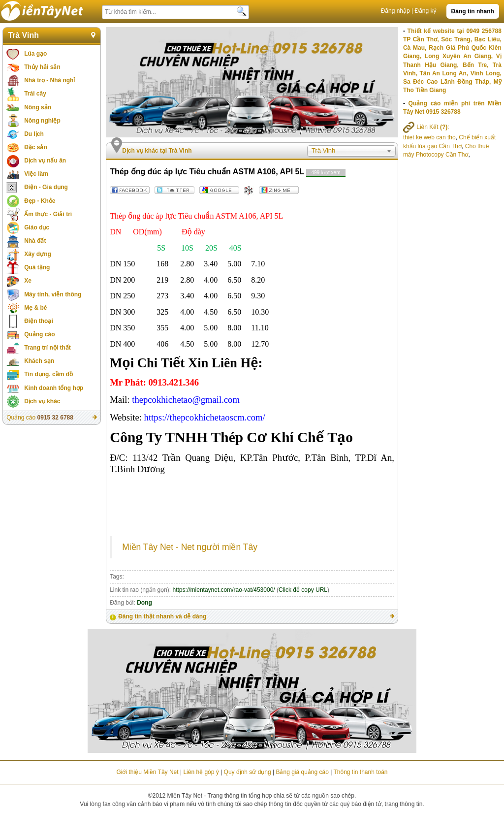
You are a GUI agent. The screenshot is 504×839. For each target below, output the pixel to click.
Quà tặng (37, 267)
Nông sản (38, 107)
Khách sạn (39, 361)
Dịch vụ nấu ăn (45, 161)
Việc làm (36, 174)
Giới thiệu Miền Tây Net (147, 772)
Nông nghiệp (42, 121)
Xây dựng (38, 254)
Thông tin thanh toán (360, 772)
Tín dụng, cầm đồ (48, 374)
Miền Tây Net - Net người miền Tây (190, 547)
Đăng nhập (395, 11)
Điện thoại (39, 321)
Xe (28, 281)
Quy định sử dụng (248, 772)
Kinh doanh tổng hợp (54, 388)
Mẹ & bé (35, 308)
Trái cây (35, 94)
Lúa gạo (35, 54)
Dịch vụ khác (42, 401)
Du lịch (34, 134)
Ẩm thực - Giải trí (48, 214)
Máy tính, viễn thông (53, 294)
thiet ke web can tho (429, 137)
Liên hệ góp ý (201, 772)
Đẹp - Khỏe (40, 201)
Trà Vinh (23, 35)
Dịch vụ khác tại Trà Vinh (157, 151)
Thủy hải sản (42, 67)
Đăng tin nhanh (473, 11)
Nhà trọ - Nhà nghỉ (49, 80)
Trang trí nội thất (47, 348)
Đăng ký (426, 11)
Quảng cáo (39, 334)
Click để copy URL (303, 590)
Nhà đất (35, 241)
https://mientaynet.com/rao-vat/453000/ (224, 590)
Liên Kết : (426, 127)
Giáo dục (37, 227)
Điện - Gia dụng (46, 187)
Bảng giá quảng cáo (302, 772)
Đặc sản (36, 147)
